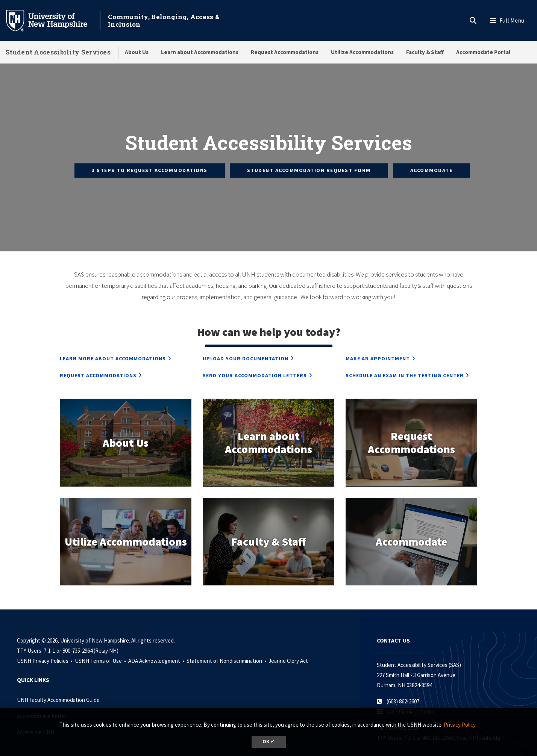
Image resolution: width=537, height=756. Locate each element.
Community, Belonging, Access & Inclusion (164, 20)
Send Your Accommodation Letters (255, 355)
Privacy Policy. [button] (460, 725)
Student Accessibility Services (58, 52)
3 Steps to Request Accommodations (150, 160)
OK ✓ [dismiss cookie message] (269, 742)
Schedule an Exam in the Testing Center (405, 355)
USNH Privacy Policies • (45, 640)
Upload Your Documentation (246, 338)
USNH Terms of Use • (101, 640)
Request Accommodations (285, 52)
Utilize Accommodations (362, 52)
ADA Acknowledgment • (157, 640)
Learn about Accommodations (200, 52)
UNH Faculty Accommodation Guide (58, 680)
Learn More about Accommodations (113, 338)
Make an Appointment (378, 338)
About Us (137, 52)
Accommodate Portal (483, 52)
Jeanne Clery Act (288, 640)
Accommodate (432, 160)
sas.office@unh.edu (410, 691)
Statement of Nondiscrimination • (227, 640)
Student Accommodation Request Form (309, 160)
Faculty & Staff (425, 52)
